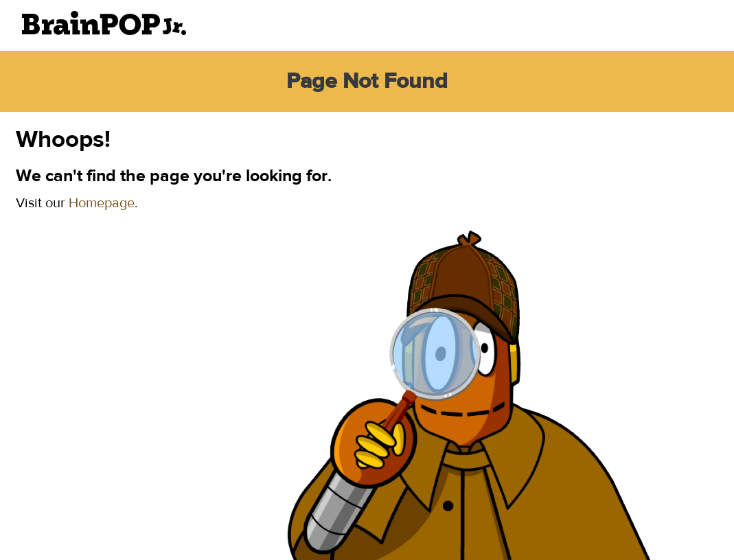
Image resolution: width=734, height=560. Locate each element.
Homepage (102, 203)
